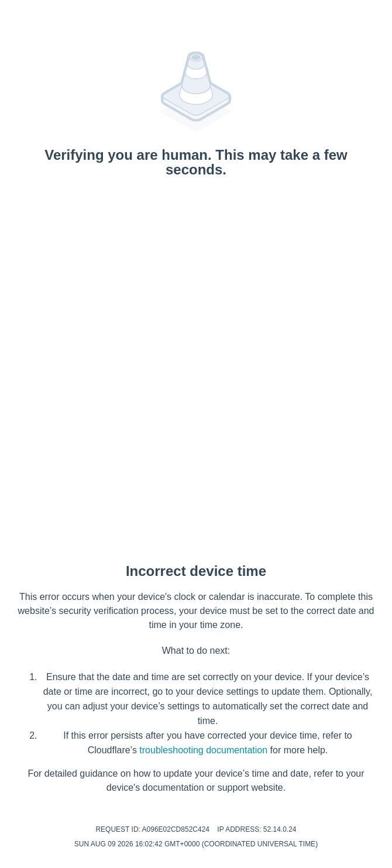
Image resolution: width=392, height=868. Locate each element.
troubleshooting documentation (203, 750)
